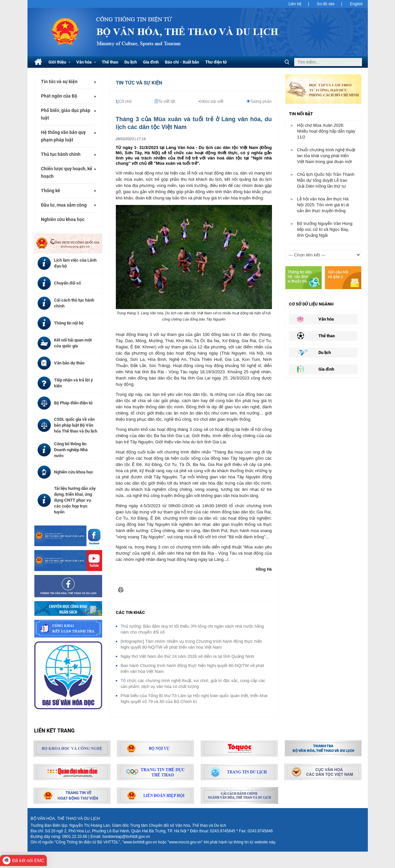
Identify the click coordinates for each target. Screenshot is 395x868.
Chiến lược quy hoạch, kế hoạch (67, 172)
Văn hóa (86, 62)
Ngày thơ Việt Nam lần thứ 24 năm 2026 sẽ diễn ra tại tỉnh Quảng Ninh (188, 656)
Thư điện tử (216, 62)
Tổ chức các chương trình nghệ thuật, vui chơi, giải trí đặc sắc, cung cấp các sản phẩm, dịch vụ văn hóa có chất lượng (193, 683)
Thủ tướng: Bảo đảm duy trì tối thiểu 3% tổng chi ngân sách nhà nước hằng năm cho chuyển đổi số (192, 629)
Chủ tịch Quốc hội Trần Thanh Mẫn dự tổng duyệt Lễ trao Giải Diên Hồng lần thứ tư (326, 180)
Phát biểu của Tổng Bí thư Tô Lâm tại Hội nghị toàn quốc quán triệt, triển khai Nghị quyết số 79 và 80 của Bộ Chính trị (194, 699)
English (356, 4)
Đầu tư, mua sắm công (64, 205)
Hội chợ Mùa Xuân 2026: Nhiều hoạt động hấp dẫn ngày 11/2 (326, 131)
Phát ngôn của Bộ (59, 96)
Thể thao (110, 62)
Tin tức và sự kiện (59, 82)
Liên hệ (295, 4)
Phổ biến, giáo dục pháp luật (66, 114)
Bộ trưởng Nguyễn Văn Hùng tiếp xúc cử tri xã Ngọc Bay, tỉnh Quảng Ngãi (325, 229)
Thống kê (51, 191)
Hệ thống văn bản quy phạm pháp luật (63, 136)
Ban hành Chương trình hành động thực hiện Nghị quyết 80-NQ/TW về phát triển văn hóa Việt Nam (192, 668)
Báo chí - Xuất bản (182, 62)
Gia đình (151, 62)
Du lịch (131, 62)
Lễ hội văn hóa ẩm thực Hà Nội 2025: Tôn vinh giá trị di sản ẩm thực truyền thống (323, 205)
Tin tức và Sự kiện (139, 83)
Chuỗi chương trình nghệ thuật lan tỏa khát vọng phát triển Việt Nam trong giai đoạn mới (326, 156)
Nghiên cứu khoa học (63, 219)
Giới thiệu (59, 62)
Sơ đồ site (326, 4)
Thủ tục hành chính (61, 154)
